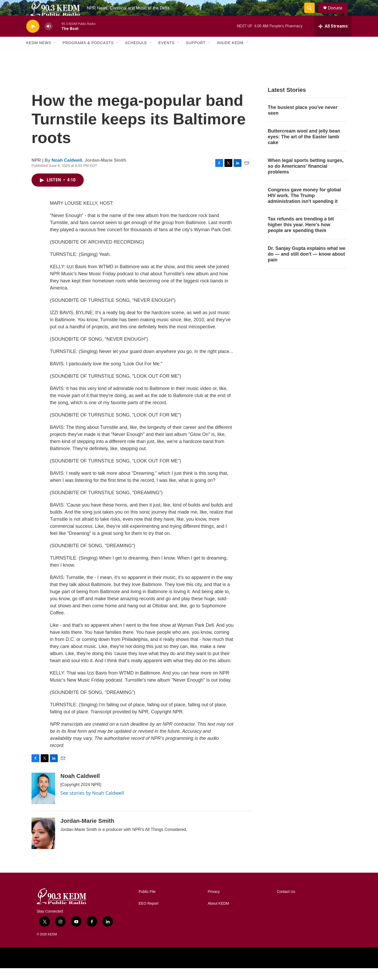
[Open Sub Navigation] (55, 55)
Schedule (136, 55)
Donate (338, 14)
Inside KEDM (230, 55)
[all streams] (333, 38)
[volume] (49, 38)
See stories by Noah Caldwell (92, 805)
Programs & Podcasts (88, 55)
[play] (33, 38)
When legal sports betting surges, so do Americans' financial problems (306, 178)
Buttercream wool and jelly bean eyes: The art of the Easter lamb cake (304, 149)
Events (166, 55)
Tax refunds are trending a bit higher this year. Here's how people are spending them (301, 236)
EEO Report (148, 915)
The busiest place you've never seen (303, 122)
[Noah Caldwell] (43, 800)
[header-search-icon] (312, 14)
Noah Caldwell (67, 172)
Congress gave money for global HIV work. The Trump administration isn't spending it (304, 207)
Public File (147, 903)
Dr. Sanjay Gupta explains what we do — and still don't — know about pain (307, 266)
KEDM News (39, 55)
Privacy (214, 903)
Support (196, 55)
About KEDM (218, 915)
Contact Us (286, 903)
